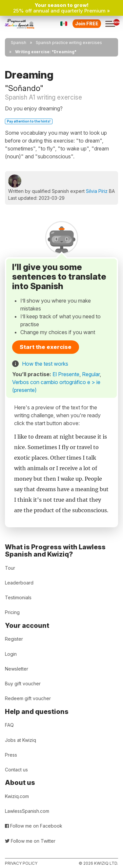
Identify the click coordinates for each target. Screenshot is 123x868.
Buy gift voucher (23, 684)
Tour (10, 568)
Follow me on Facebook (34, 826)
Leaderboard (19, 583)
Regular (91, 374)
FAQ (9, 725)
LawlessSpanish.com (27, 811)
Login (11, 654)
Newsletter (17, 669)
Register (14, 639)
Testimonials (18, 597)
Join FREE (87, 23)
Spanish (19, 43)
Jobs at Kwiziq (20, 740)
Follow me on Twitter (30, 841)
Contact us (16, 770)
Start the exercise (46, 347)
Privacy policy (21, 863)
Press (11, 755)
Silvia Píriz (97, 191)
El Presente (66, 374)
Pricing (12, 612)
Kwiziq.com (17, 796)
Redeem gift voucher (28, 698)
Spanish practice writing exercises (69, 43)
